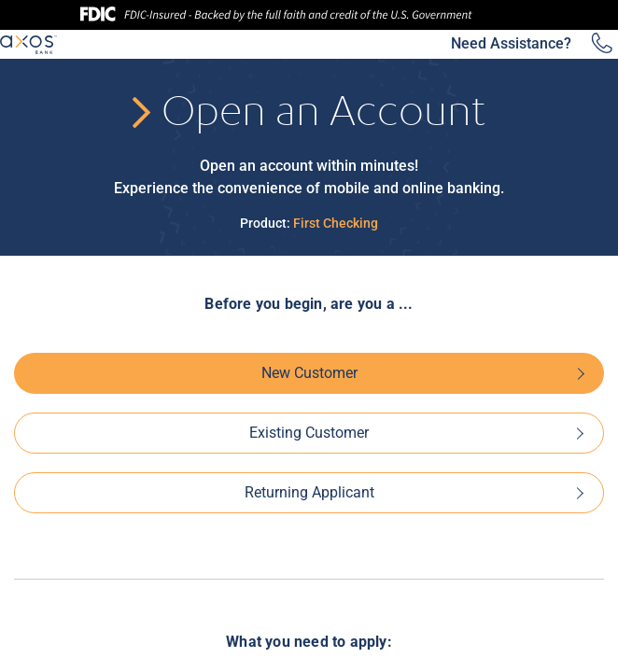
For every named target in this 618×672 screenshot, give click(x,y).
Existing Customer (309, 433)
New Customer (309, 373)
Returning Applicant (309, 492)
